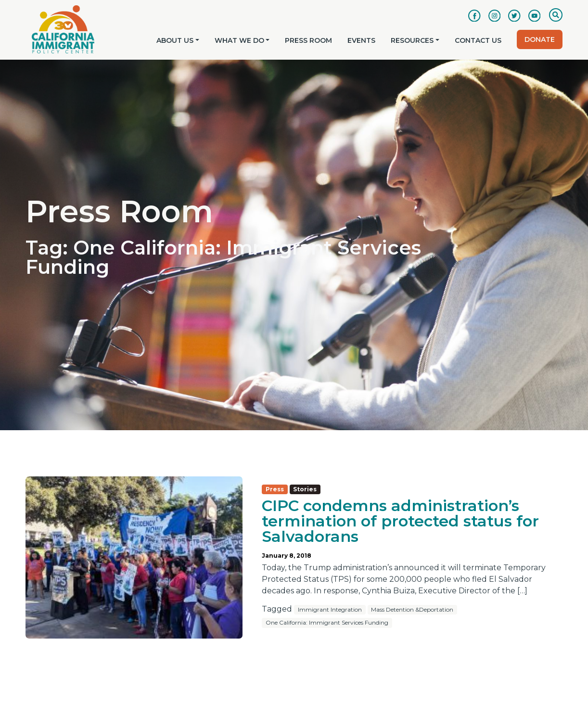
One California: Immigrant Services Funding (327, 622)
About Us (175, 40)
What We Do (239, 40)
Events (361, 40)
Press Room (308, 40)
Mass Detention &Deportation (412, 609)
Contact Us (478, 40)
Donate (540, 39)
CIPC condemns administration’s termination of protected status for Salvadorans (400, 521)
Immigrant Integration (330, 609)
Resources (412, 40)
